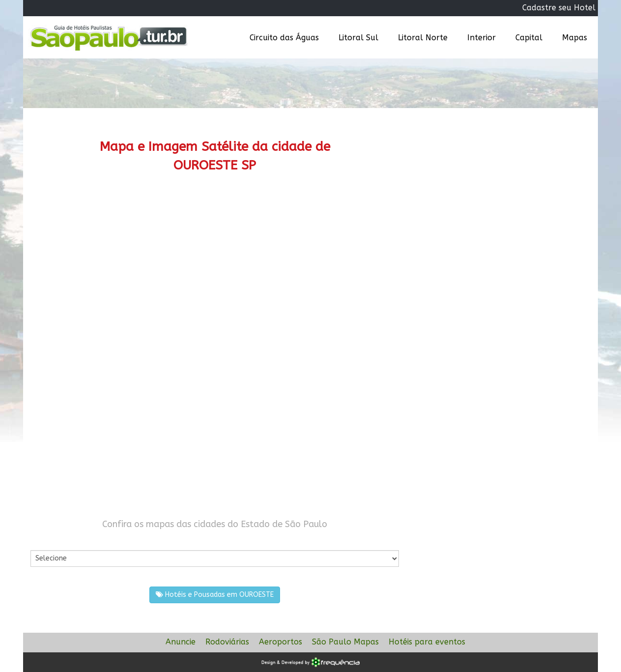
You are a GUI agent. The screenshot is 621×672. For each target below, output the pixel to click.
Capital (529, 38)
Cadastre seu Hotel (559, 8)
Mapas (575, 38)
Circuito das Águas (284, 38)
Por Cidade (47, 540)
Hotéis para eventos (427, 642)
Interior (481, 38)
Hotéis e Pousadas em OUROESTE (215, 595)
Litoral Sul (358, 38)
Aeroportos (281, 642)
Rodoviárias (227, 642)
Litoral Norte (423, 38)
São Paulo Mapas (345, 642)
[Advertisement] (215, 268)
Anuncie (181, 642)
